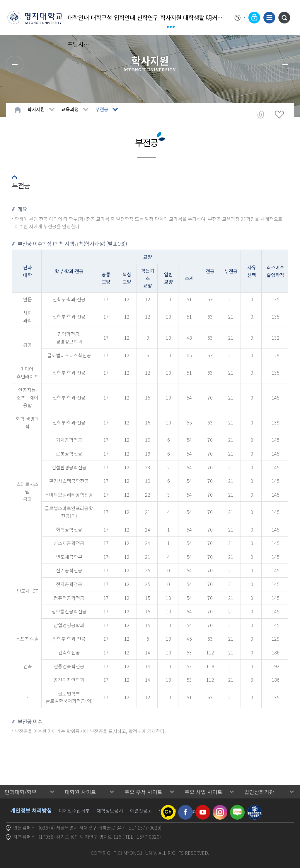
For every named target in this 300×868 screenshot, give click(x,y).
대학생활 (194, 17)
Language (240, 18)
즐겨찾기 (279, 114)
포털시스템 (78, 44)
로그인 (254, 18)
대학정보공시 (110, 811)
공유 (261, 114)
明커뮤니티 (217, 17)
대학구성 (101, 17)
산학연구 (148, 17)
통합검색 (284, 18)
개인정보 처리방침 (31, 810)
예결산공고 (141, 811)
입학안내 (125, 17)
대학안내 (78, 17)
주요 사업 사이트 (203, 792)
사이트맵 (269, 18)
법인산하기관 (259, 792)
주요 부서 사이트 (143, 792)
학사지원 (171, 17)
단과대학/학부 (21, 792)
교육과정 (70, 109)
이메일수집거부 (74, 811)
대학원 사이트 (80, 792)
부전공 (102, 109)
